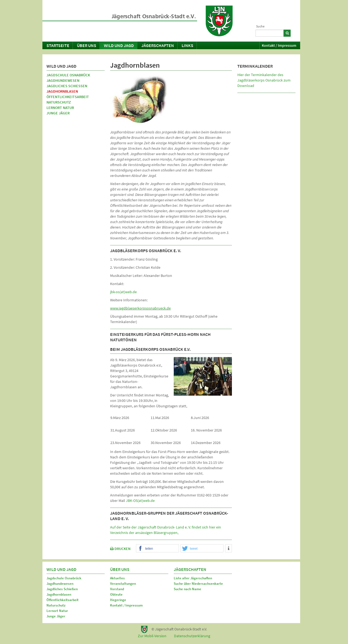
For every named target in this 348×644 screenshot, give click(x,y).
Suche (260, 26)
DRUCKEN (120, 549)
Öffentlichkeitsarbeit (68, 97)
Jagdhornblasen (62, 91)
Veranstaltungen (123, 584)
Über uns (87, 45)
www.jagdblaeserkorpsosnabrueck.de (140, 308)
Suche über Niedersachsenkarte (198, 584)
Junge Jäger (58, 113)
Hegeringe (118, 600)
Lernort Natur (60, 108)
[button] (157, 549)
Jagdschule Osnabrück (68, 75)
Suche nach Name (187, 589)
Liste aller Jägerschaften (193, 578)
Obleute (116, 594)
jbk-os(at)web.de (123, 292)
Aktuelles (117, 578)
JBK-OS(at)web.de (140, 501)
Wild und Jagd (119, 45)
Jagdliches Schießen (67, 86)
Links (187, 45)
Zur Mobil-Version (152, 636)
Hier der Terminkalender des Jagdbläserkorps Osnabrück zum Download (264, 80)
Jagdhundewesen (63, 80)
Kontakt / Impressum (279, 45)
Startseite (58, 45)
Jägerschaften (158, 45)
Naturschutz (59, 102)
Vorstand (117, 589)
